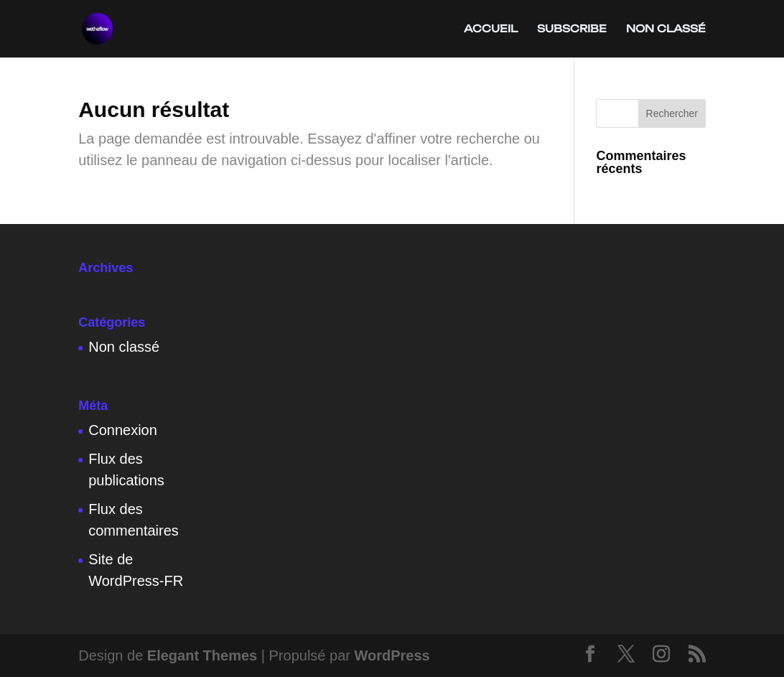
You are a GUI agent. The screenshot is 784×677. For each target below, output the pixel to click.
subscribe (572, 29)
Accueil (491, 29)
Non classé (666, 29)
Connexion (123, 430)
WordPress (392, 655)
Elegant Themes (202, 655)
